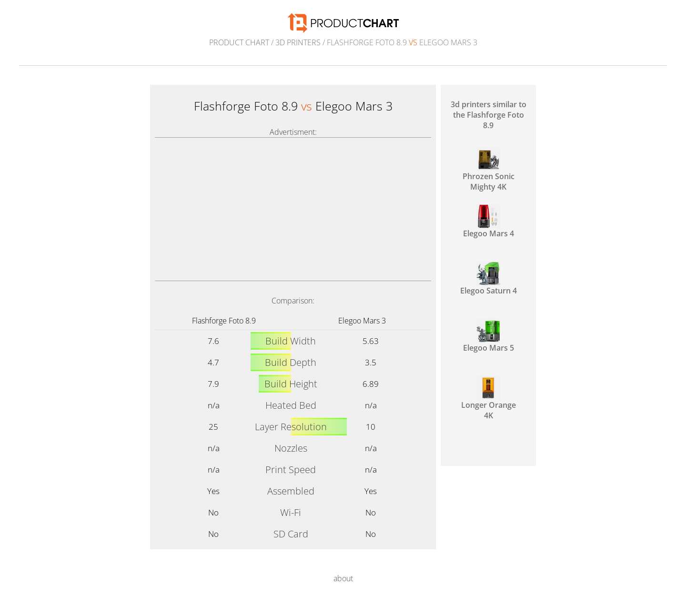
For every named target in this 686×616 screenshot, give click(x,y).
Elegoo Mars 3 (362, 321)
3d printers (298, 42)
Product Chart (239, 42)
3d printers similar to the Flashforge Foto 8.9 (489, 115)
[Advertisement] (293, 209)
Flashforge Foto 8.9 (224, 321)
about (343, 578)
